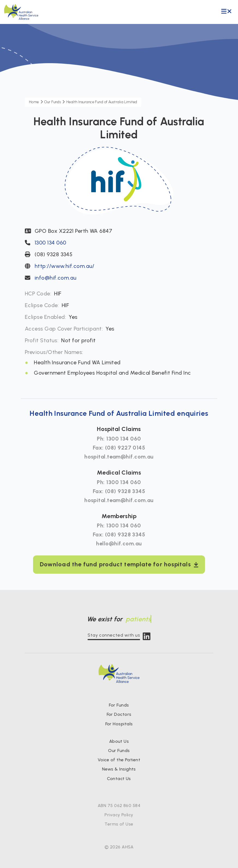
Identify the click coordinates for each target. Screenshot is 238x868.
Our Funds (119, 751)
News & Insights (119, 769)
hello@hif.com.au (119, 543)
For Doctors (119, 714)
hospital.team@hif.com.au (119, 457)
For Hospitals (119, 724)
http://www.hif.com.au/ (65, 266)
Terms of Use (119, 824)
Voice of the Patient (119, 760)
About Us (119, 741)
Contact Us (119, 779)
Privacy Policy (119, 815)
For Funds (119, 705)
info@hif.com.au (56, 278)
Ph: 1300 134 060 (119, 439)
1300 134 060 (50, 243)
